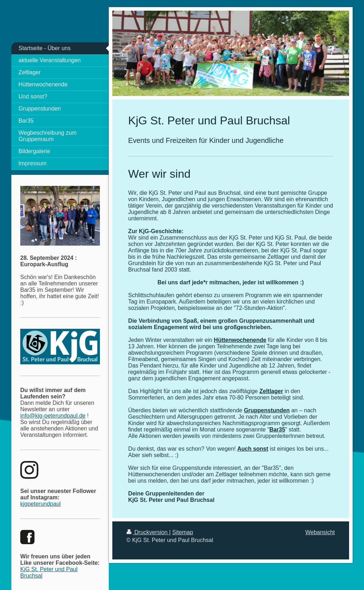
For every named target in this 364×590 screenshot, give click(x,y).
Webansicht (320, 532)
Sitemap (183, 532)
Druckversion (148, 532)
